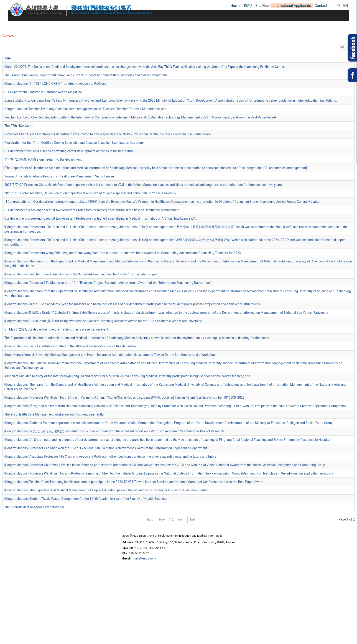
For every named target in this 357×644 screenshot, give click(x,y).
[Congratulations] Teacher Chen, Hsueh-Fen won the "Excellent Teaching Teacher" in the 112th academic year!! (82, 274)
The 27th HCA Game (19, 126)
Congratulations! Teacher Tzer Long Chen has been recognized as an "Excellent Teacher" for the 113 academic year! (86, 109)
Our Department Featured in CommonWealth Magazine (43, 92)
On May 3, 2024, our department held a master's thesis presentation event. (57, 329)
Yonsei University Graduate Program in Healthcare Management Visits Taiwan (59, 176)
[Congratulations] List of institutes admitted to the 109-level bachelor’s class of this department (71, 346)
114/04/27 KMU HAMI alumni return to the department (43, 159)
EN (346, 6)
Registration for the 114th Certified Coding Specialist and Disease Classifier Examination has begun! (75, 143)
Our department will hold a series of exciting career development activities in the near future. (69, 151)
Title (8, 58)
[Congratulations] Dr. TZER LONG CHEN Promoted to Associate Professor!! (57, 84)
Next (180, 520)
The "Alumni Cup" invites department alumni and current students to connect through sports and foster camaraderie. (86, 75)
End (192, 520)
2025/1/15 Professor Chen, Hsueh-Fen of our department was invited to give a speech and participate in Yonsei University (90, 193)
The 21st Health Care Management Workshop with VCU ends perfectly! (54, 414)
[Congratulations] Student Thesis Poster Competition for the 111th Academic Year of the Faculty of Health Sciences (86, 499)
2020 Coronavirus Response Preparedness (34, 507)
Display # (339, 44)
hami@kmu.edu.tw (145, 558)
